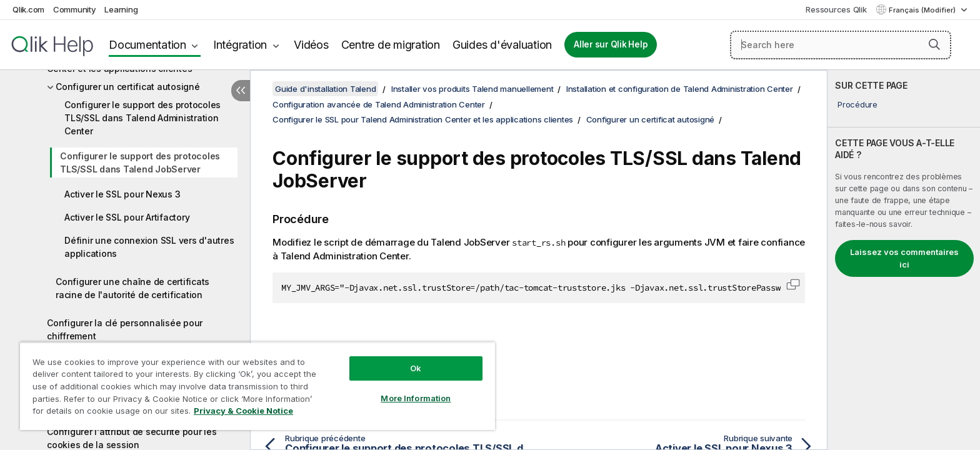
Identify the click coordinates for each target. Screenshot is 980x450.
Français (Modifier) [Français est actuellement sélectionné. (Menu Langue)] (923, 10)
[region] (257, 386)
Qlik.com (28, 9)
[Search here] (841, 45)
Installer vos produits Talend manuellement (472, 89)
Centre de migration (391, 45)
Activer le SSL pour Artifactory (127, 217)
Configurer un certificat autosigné (128, 87)
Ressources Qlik (836, 9)
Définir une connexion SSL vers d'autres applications (149, 247)
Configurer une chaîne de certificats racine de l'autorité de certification (132, 288)
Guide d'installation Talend (325, 89)
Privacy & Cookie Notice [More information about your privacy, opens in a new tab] (243, 411)
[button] (934, 44)
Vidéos (311, 45)
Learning (121, 9)
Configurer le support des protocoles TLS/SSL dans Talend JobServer (140, 162)
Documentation (147, 45)
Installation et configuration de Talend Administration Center (680, 89)
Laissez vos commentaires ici (904, 258)
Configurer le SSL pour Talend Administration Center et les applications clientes (423, 119)
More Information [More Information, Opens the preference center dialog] (416, 398)
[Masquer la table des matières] (241, 91)
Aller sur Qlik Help (611, 44)
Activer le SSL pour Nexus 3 (122, 194)
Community (75, 9)
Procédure (857, 104)
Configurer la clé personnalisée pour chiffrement (125, 329)
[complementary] (904, 260)
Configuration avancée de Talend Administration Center (379, 104)
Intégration (240, 45)
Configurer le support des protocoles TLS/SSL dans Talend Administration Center (142, 118)
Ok (416, 368)
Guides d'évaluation (502, 45)
